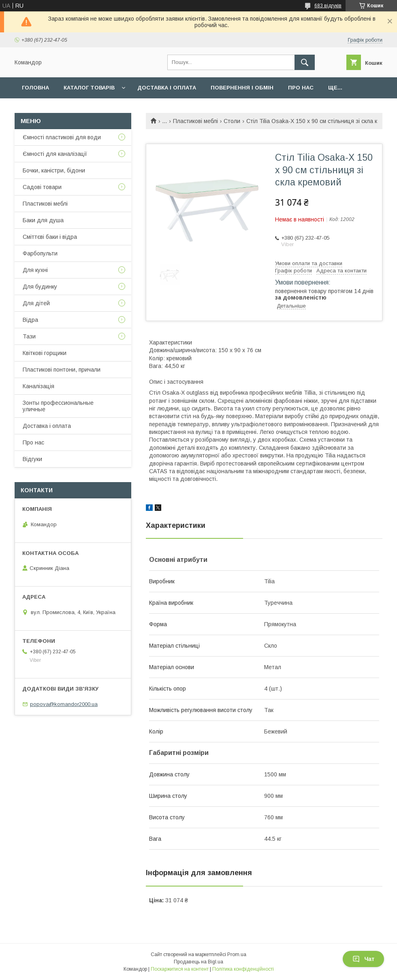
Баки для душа (43, 220)
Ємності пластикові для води (62, 137)
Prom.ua (237, 954)
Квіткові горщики (45, 353)
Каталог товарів (89, 88)
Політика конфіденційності (243, 969)
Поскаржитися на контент (180, 969)
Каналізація (38, 386)
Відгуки (32, 459)
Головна (35, 88)
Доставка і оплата (167, 88)
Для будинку (40, 287)
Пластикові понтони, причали (62, 370)
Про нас (301, 88)
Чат (363, 959)
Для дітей (36, 303)
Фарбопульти (40, 253)
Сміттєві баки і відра (50, 237)
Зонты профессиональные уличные (58, 406)
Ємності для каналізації (55, 154)
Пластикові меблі (195, 121)
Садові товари (42, 187)
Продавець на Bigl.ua (198, 962)
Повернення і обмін (242, 88)
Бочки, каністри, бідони (54, 170)
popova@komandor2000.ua (64, 704)
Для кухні (35, 270)
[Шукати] (305, 62)
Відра (30, 320)
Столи (232, 121)
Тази (29, 336)
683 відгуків (328, 6)
